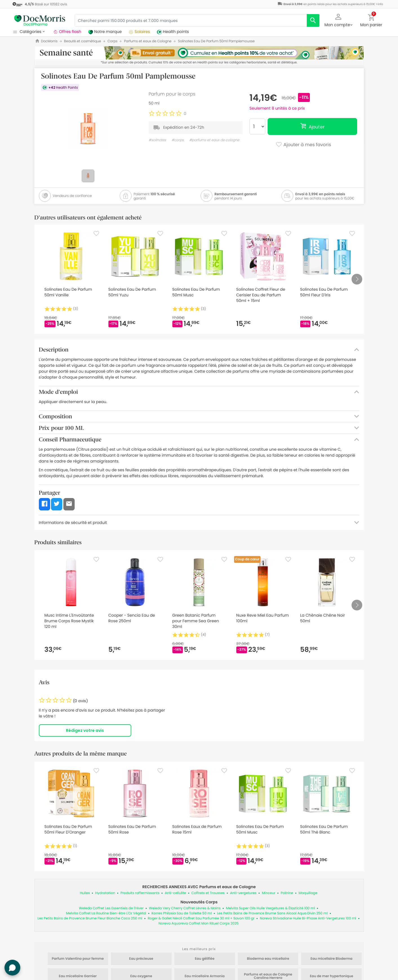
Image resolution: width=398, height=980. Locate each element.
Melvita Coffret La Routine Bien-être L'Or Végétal (106, 913)
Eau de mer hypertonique (332, 976)
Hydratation (105, 893)
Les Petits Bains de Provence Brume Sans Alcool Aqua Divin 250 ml (273, 913)
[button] (338, 20)
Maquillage (308, 893)
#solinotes (157, 140)
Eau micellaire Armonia (204, 976)
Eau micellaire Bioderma (332, 959)
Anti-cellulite (175, 893)
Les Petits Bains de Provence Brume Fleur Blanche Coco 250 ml (90, 918)
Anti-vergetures (243, 893)
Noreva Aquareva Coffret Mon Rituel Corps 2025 (199, 924)
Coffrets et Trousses (208, 893)
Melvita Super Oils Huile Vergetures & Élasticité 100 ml (270, 908)
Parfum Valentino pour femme (78, 959)
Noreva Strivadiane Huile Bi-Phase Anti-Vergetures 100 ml (308, 918)
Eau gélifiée (205, 959)
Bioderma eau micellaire (268, 959)
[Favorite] (96, 234)
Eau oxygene (141, 976)
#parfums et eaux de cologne (214, 140)
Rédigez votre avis (85, 730)
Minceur (269, 893)
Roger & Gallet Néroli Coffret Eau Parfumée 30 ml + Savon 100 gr (201, 918)
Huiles (85, 893)
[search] (313, 20)
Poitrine (287, 893)
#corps (178, 140)
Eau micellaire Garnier (78, 976)
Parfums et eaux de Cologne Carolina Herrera (268, 976)
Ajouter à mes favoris (303, 145)
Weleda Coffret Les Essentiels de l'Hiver (111, 908)
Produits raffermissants (140, 893)
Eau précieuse (141, 959)
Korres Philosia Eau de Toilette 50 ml (182, 913)
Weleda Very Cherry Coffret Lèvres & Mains (185, 908)
